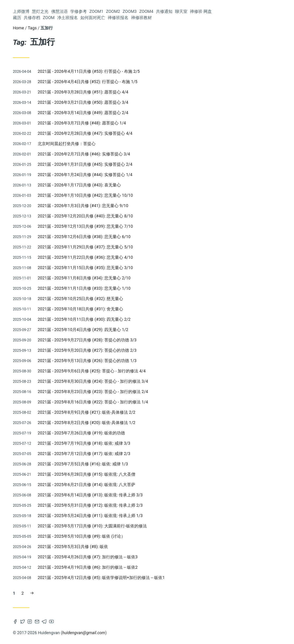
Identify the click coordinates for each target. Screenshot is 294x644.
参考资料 (47, 387)
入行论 (59, 265)
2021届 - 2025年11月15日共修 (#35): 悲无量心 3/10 (154, 268)
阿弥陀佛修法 (53, 288)
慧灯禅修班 (34, 328)
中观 (36, 288)
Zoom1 (57, 103)
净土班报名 (54, 165)
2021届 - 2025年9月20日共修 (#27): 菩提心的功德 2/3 (156, 350)
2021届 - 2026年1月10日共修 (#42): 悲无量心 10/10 (154, 195)
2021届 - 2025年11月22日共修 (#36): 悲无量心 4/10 (154, 257)
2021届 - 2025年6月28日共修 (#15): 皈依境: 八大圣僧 (155, 474)
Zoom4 (57, 122)
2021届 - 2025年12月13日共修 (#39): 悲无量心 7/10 (154, 226)
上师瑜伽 (28, 257)
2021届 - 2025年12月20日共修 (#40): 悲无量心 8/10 (154, 216)
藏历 (60, 147)
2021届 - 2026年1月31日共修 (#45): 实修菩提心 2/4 (154, 164)
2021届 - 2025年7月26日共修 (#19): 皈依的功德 (150, 433)
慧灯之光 (56, 85)
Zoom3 (57, 116)
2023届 (57, 219)
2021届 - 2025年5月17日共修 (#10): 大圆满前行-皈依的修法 (161, 526)
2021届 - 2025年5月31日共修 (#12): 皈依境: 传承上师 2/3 (159, 505)
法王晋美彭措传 (40, 280)
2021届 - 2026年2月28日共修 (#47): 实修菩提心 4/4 (154, 133)
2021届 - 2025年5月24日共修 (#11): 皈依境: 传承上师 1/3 (159, 516)
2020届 (21, 304)
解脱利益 (22, 248)
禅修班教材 (54, 184)
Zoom (58, 159)
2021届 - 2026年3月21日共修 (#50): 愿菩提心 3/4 (152, 102)
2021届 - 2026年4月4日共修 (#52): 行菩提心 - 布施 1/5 (156, 82)
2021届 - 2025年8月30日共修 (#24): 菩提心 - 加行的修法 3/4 (162, 381)
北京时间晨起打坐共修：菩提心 (136, 144)
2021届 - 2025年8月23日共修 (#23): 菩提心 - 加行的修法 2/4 (162, 392)
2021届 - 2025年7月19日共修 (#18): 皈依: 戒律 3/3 (153, 443)
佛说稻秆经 (40, 265)
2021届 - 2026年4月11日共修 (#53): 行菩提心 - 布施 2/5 (158, 71)
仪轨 (61, 387)
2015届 (52, 236)
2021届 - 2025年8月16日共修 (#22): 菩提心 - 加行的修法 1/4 (162, 402)
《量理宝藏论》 (51, 257)
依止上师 (39, 227)
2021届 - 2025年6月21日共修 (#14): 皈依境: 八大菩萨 (155, 485)
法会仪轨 (20, 265)
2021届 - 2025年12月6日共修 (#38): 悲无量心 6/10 (153, 237)
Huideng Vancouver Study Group (37, 43)
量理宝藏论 (53, 272)
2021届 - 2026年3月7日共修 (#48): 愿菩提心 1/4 (151, 123)
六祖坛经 (57, 227)
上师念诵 (57, 320)
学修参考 (56, 97)
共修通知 (56, 128)
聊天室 (58, 134)
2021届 (20, 353)
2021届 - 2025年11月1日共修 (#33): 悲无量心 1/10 (153, 288)
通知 (60, 280)
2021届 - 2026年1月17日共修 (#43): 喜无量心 (148, 185)
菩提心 (30, 236)
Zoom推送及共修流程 (29, 211)
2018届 (54, 248)
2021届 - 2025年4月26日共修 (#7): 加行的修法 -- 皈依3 (157, 557)
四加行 (37, 336)
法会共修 (57, 353)
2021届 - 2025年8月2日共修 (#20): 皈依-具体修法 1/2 (155, 423)
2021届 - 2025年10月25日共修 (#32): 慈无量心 (149, 299)
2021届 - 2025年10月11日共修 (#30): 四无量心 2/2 (153, 319)
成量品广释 (53, 376)
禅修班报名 (54, 178)
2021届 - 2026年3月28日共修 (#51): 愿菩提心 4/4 (152, 92)
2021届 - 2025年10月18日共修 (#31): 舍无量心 (149, 309)
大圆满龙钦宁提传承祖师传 (42, 369)
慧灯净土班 (55, 304)
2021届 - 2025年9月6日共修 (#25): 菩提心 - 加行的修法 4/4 (161, 371)
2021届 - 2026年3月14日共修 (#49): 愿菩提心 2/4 (152, 113)
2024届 (22, 288)
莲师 (25, 227)
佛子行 (27, 344)
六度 (25, 313)
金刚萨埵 (39, 353)
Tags (101, 28)
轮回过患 (57, 312)
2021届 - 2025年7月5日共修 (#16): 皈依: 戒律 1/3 (152, 464)
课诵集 (19, 219)
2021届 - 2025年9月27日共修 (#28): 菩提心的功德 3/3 (156, 340)
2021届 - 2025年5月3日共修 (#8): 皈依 (142, 547)
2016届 (25, 387)
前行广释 (39, 320)
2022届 (21, 321)
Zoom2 (57, 109)
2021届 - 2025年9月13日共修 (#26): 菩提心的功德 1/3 (156, 361)
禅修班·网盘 (53, 140)
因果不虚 (56, 336)
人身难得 (19, 336)
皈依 (37, 248)
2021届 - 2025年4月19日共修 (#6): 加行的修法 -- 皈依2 (157, 567)
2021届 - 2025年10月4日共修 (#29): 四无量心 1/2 (152, 330)
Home (87, 28)
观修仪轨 (39, 396)
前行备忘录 (55, 328)
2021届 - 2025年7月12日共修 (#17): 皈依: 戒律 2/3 (153, 454)
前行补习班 (30, 376)
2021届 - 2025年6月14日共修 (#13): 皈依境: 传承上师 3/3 (159, 495)
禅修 (61, 403)
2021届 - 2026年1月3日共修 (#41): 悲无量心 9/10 (152, 206)
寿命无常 (35, 295)
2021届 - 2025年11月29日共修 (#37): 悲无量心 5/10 (154, 247)
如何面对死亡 (52, 171)
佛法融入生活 (28, 272)
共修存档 (56, 153)
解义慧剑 (57, 396)
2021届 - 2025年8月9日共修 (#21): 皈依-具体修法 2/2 (155, 412)
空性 (45, 362)
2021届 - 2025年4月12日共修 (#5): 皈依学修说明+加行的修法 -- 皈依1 (170, 578)
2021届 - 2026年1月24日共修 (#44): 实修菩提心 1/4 (154, 175)
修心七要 (57, 211)
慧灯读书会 (55, 295)
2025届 (58, 362)
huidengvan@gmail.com (153, 633)
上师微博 (56, 78)
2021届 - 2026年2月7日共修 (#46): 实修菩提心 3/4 (153, 154)
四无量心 (17, 280)
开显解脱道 (37, 219)
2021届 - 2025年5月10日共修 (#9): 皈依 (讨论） (150, 536)
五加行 (42, 344)
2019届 (58, 344)
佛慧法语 (56, 91)
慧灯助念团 (19, 396)
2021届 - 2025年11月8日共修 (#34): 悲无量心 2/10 (153, 278)
